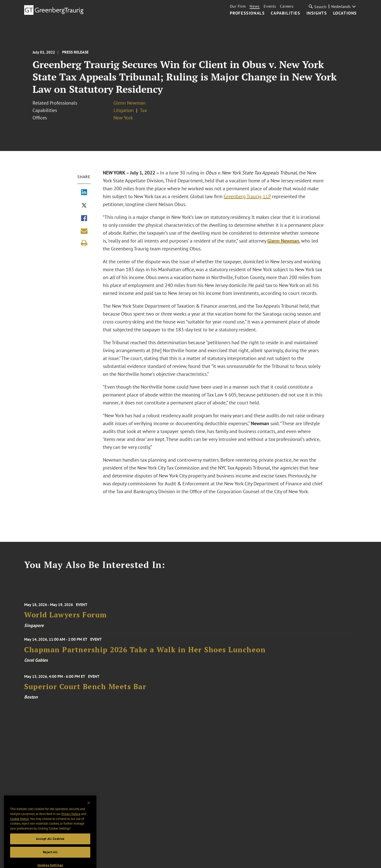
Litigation (124, 110)
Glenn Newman (129, 103)
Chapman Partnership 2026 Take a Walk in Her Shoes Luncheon (145, 653)
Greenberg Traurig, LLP (247, 196)
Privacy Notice (71, 821)
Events (270, 6)
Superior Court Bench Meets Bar (85, 691)
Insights (317, 13)
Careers (287, 6)
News (255, 6)
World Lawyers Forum (66, 620)
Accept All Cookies (50, 846)
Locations (345, 13)
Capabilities (285, 13)
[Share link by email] (84, 231)
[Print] (84, 243)
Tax (143, 110)
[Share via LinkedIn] (84, 193)
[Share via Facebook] (84, 219)
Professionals (247, 13)
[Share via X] (84, 206)
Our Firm (238, 6)
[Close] (89, 811)
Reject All (50, 860)
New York (123, 118)
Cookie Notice (19, 826)
